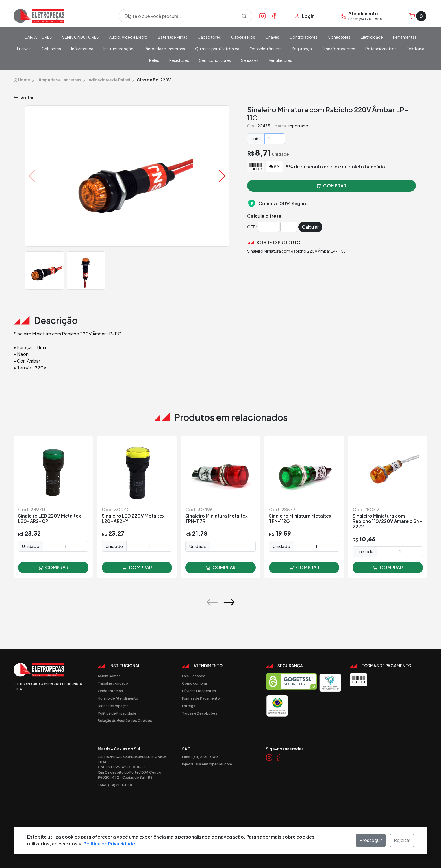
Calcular (310, 227)
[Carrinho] (418, 16)
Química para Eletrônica (217, 49)
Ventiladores (280, 60)
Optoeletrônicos (265, 49)
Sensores (250, 60)
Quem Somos (109, 676)
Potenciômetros (381, 49)
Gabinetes (51, 49)
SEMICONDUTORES (81, 37)
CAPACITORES (38, 37)
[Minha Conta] (304, 16)
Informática (82, 49)
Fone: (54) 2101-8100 (116, 785)
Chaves (272, 37)
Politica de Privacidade (117, 713)
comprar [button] (331, 186)
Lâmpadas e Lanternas (164, 49)
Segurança (302, 49)
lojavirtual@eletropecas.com (207, 764)
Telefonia (416, 49)
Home (22, 80)
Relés (154, 60)
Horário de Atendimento (118, 698)
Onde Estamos (110, 691)
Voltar (24, 98)
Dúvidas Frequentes (199, 691)
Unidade (31, 546)
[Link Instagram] (262, 16)
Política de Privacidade (109, 844)
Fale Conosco (194, 676)
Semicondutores (215, 60)
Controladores (303, 37)
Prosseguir (371, 840)
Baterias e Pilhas (172, 37)
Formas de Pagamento (201, 698)
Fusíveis (24, 49)
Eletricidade (372, 37)
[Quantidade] (275, 139)
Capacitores (209, 37)
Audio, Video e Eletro (128, 37)
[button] (222, 176)
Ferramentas (405, 37)
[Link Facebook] (274, 16)
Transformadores (339, 49)
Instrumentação (119, 49)
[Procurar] (244, 16)
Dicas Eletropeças (113, 706)
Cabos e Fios (243, 37)
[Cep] (269, 227)
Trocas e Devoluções (200, 713)
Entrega (189, 706)
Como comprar (195, 683)
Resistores (179, 60)
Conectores (339, 37)
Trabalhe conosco (113, 683)
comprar (53, 568)
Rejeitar (402, 840)
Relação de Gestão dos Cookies (125, 720)
